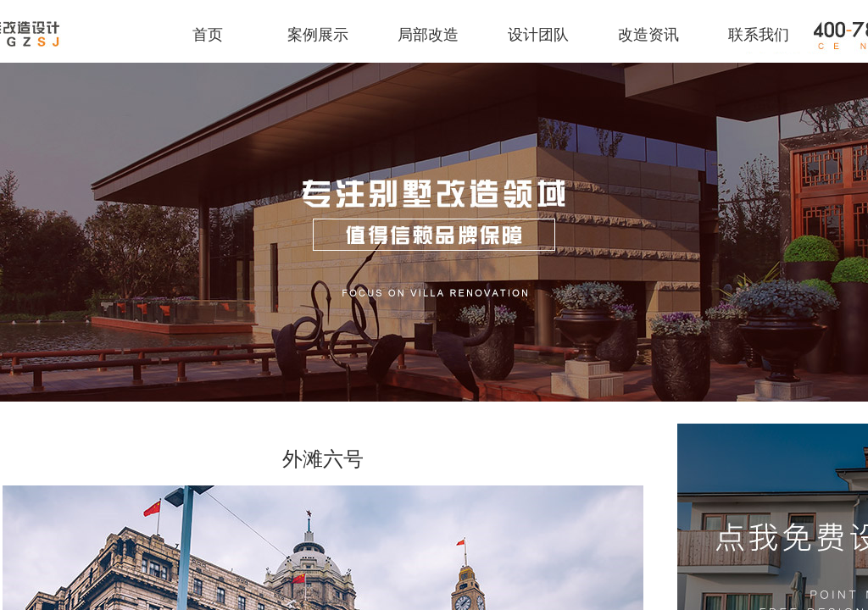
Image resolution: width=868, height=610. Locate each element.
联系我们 (759, 35)
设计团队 (538, 35)
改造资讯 (648, 35)
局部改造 (428, 35)
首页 (208, 35)
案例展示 (318, 35)
